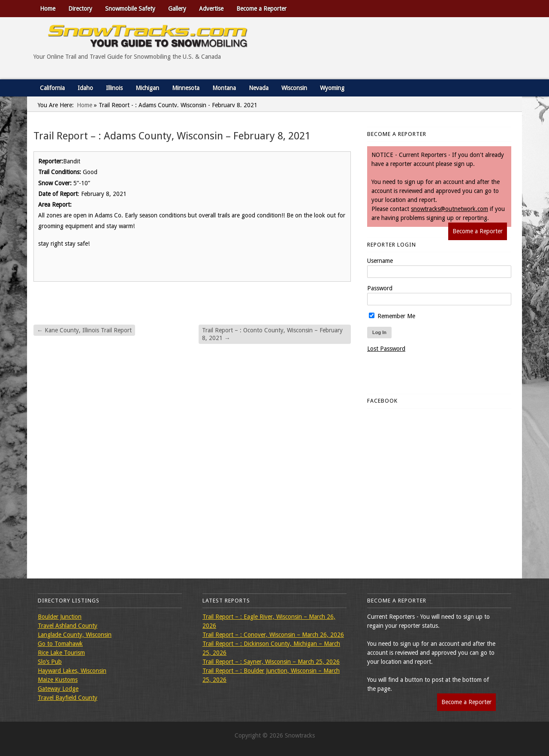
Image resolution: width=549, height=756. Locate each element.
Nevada (259, 88)
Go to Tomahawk (60, 644)
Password (380, 288)
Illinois (114, 88)
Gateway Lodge (58, 689)
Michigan (147, 88)
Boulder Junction (60, 617)
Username (380, 261)
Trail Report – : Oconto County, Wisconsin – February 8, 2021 (272, 334)
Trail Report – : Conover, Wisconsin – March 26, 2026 (273, 635)
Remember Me (392, 316)
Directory (80, 9)
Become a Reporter (261, 9)
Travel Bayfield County (68, 698)
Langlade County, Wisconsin (75, 635)
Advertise (211, 9)
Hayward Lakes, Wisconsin (72, 671)
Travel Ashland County (68, 626)
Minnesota (186, 88)
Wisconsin (294, 88)
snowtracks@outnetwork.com (449, 209)
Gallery (177, 9)
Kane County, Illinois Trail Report (84, 330)
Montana (224, 88)
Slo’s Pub (50, 662)
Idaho (85, 88)
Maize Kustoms (58, 680)
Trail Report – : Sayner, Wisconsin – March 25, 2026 (271, 662)
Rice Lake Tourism (61, 653)
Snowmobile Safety (130, 9)
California (52, 88)
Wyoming (332, 88)
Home (48, 9)
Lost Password (386, 349)
